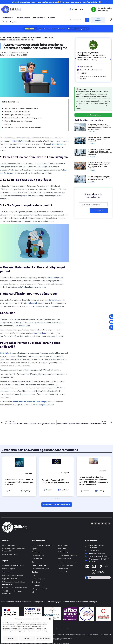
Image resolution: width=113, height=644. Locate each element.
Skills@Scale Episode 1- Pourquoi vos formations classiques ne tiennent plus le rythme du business (99, 165)
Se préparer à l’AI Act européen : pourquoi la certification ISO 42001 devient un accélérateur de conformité (100, 152)
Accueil (3, 38)
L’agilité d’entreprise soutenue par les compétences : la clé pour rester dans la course (100, 178)
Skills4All (4, 353)
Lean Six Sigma (20, 141)
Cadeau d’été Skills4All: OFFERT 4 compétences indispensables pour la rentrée (38, 484)
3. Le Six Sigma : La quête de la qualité (17, 115)
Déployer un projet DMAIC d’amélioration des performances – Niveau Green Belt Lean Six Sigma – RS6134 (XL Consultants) (92, 56)
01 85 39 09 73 (78, 9)
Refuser (27, 638)
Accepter (11, 638)
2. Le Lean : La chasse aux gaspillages (17, 111)
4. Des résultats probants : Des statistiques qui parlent (23, 118)
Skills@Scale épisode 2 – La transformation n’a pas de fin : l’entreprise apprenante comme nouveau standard (99, 127)
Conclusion (7, 124)
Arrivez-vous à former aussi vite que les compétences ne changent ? (99, 139)
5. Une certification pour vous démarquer (18, 121)
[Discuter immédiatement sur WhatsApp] (94, 9)
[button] (50, 619)
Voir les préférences (43, 638)
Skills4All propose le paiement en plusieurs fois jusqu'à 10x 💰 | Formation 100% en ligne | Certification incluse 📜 (56, 2)
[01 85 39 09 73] (70, 9)
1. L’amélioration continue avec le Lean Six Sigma (21, 108)
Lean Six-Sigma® (12, 38)
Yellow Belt (33, 303)
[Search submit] (87, 20)
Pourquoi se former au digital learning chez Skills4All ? (23, 127)
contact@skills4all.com (45, 405)
